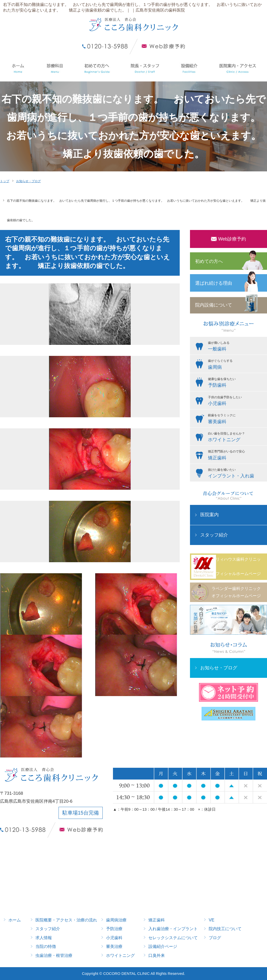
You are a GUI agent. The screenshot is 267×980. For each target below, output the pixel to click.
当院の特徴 (46, 946)
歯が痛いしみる (236, 347)
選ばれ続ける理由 (214, 283)
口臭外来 (157, 955)
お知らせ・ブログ (28, 181)
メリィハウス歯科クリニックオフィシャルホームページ (236, 566)
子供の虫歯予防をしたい (236, 401)
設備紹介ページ (163, 946)
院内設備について (214, 305)
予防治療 (114, 929)
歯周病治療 (116, 920)
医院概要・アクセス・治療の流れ (66, 920)
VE (212, 920)
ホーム (15, 920)
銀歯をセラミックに (236, 419)
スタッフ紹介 (214, 535)
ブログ (215, 938)
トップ (5, 181)
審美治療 (114, 946)
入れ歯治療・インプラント (173, 929)
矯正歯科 (157, 920)
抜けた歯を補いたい (236, 474)
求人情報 (44, 938)
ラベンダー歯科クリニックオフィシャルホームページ (236, 592)
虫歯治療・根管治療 (54, 955)
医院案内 (209, 515)
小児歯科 (114, 938)
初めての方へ (209, 261)
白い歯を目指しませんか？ (236, 438)
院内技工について (225, 929)
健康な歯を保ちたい (236, 383)
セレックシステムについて (173, 938)
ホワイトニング (120, 955)
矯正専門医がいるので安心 (236, 456)
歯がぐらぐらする (236, 365)
